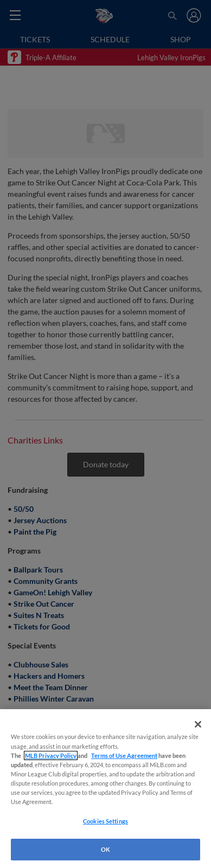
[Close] (198, 724)
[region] (105, 789)
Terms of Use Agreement (124, 756)
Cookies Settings (105, 821)
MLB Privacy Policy (51, 756)
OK (105, 849)
